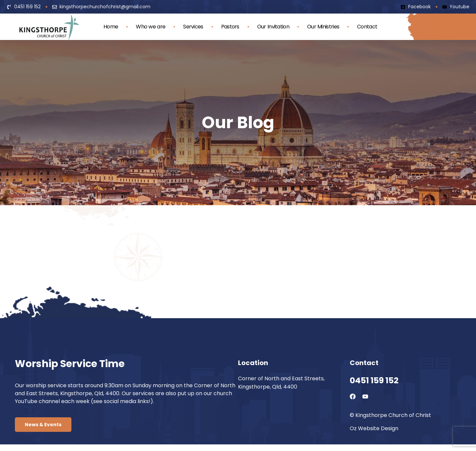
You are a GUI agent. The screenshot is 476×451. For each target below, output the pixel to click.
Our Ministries (323, 27)
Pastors (230, 27)
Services (193, 27)
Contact (367, 27)
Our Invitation (273, 27)
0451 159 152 (374, 380)
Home (111, 27)
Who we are (151, 27)
